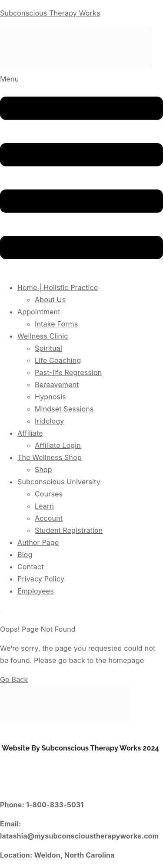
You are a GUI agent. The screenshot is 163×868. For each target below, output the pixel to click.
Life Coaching (58, 360)
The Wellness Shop (50, 457)
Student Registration (69, 530)
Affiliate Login (58, 445)
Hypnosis (50, 397)
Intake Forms (56, 324)
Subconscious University (59, 482)
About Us (50, 300)
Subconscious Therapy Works (50, 13)
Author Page (38, 542)
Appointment (39, 312)
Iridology (49, 421)
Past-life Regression (68, 372)
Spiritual (48, 348)
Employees (36, 591)
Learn (44, 506)
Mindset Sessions (64, 409)
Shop (43, 470)
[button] (81, 174)
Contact (31, 567)
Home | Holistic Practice (58, 287)
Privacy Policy (41, 579)
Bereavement (57, 385)
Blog (25, 555)
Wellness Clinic (43, 336)
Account (49, 518)
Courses (49, 494)
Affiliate (30, 433)
